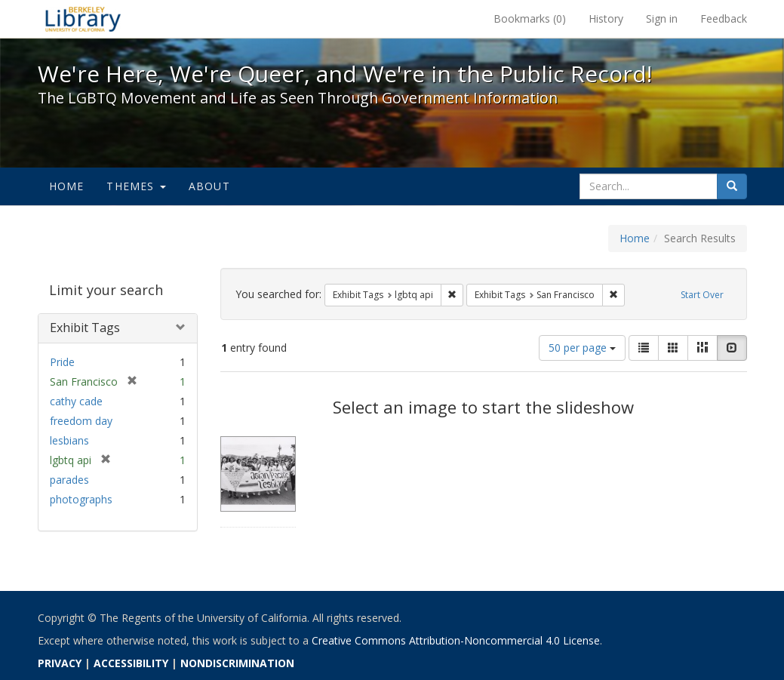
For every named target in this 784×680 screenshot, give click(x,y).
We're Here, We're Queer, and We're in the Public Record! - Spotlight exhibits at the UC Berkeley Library (83, 19)
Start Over (702, 295)
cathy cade (76, 401)
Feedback (724, 18)
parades (69, 480)
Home (67, 186)
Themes (136, 186)
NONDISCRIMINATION (237, 663)
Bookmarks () (530, 18)
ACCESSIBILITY (131, 663)
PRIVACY (60, 663)
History (606, 18)
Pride (62, 362)
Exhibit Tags (85, 328)
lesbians (69, 440)
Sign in (662, 18)
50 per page (582, 348)
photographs (81, 499)
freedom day (81, 421)
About (209, 186)
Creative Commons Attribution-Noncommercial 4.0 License (456, 640)
